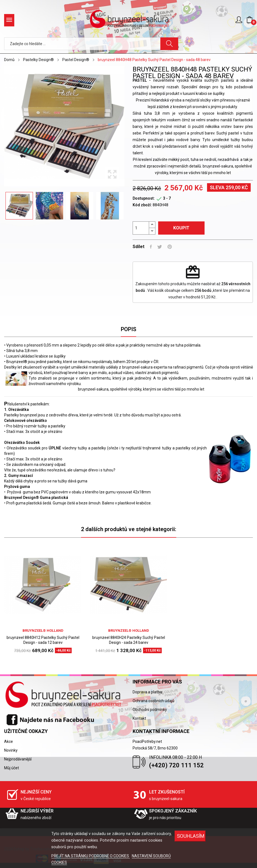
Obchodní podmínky (150, 710)
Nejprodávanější (18, 759)
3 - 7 (167, 198)
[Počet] (141, 228)
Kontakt (139, 718)
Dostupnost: (144, 198)
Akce (9, 741)
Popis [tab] (128, 329)
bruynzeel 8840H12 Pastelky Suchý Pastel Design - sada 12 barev (43, 640)
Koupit (181, 228)
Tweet (160, 247)
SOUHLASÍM (191, 836)
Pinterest (170, 247)
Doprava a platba (147, 692)
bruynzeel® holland (43, 631)
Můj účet (12, 768)
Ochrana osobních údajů (153, 701)
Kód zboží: (142, 205)
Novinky (11, 750)
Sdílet (151, 247)
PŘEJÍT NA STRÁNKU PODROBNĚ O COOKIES (91, 856)
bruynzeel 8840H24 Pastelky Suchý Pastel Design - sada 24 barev (129, 640)
